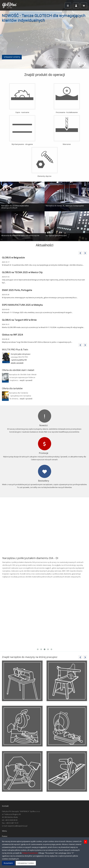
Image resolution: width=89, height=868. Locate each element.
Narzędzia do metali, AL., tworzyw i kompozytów (65, 206)
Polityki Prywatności (30, 853)
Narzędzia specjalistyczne (56, 235)
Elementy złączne (45, 162)
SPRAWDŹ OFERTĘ (12, 57)
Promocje (44, 453)
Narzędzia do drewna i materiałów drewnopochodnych (15, 207)
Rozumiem (8, 863)
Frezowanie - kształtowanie (67, 98)
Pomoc (5, 836)
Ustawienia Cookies (26, 863)
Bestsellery (44, 481)
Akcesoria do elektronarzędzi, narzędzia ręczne (20, 235)
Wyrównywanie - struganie (22, 130)
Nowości (44, 425)
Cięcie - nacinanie (22, 98)
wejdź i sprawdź (26, 380)
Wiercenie (67, 130)
